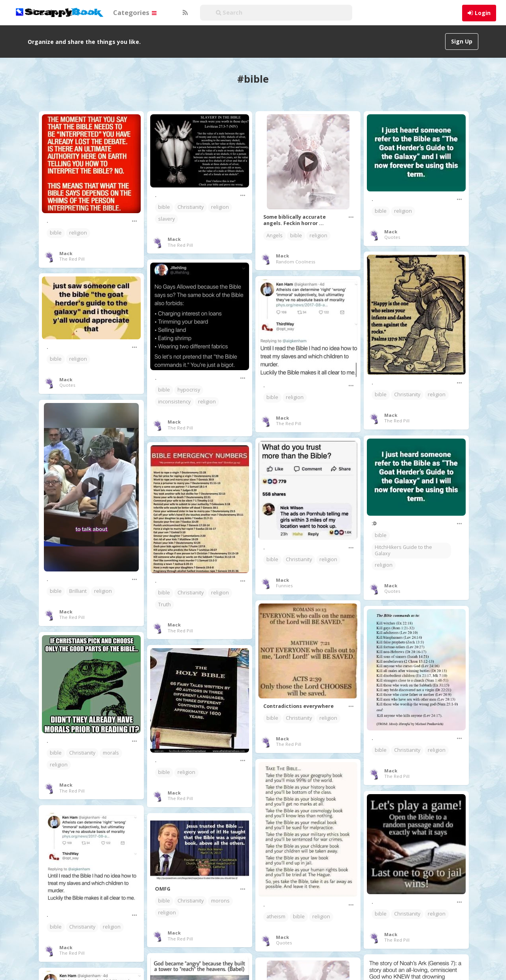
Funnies (284, 586)
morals (111, 753)
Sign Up (462, 41)
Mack (66, 253)
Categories (135, 12)
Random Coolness (295, 262)
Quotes (392, 237)
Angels (275, 236)
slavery (166, 219)
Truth (164, 604)
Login (483, 13)
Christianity (191, 207)
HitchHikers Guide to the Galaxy (403, 550)
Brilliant (78, 591)
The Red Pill (72, 259)
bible (56, 233)
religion (78, 233)
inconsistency (174, 402)
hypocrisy (189, 390)
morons (220, 901)
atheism (276, 917)
